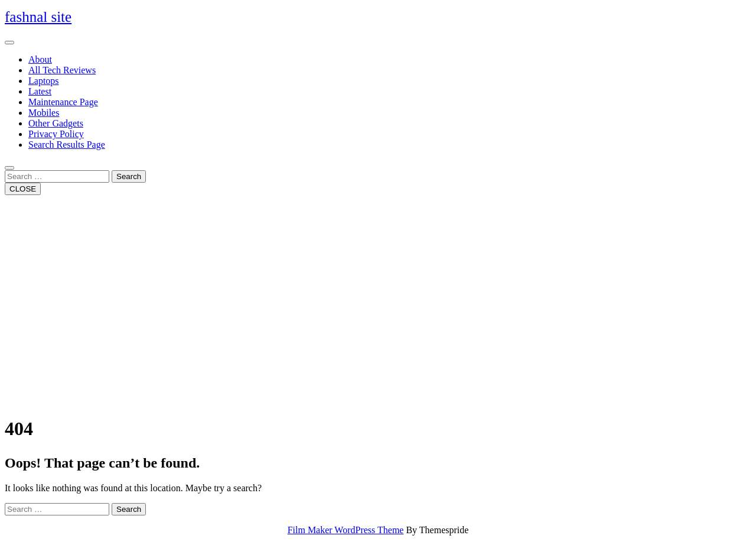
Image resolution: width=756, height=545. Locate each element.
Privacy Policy (56, 134)
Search (129, 176)
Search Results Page (67, 145)
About (40, 59)
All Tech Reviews (62, 70)
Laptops (44, 81)
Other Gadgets (56, 123)
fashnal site (38, 17)
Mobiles (44, 113)
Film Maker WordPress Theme (346, 530)
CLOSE (23, 189)
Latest (40, 91)
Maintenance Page (63, 102)
